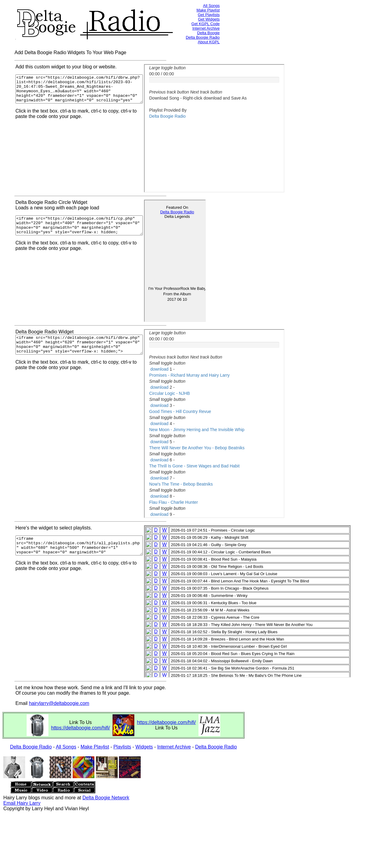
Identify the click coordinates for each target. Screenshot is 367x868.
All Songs (211, 6)
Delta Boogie (208, 33)
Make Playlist (208, 10)
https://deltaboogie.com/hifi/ (81, 728)
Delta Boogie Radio (203, 37)
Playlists (122, 747)
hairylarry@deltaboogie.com (59, 703)
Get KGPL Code (206, 24)
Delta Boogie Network (106, 798)
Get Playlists (209, 15)
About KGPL (209, 42)
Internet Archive (206, 28)
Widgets (144, 747)
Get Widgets (209, 19)
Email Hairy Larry (22, 803)
